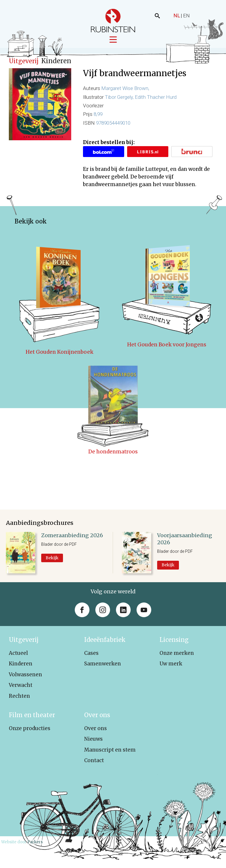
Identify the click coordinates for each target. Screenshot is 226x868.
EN (186, 16)
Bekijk (52, 560)
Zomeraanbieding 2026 (72, 537)
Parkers (35, 844)
